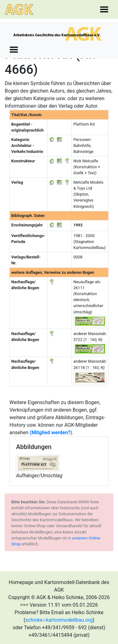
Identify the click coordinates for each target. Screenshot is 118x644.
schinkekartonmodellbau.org (59, 620)
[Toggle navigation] (104, 9)
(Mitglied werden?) (51, 433)
